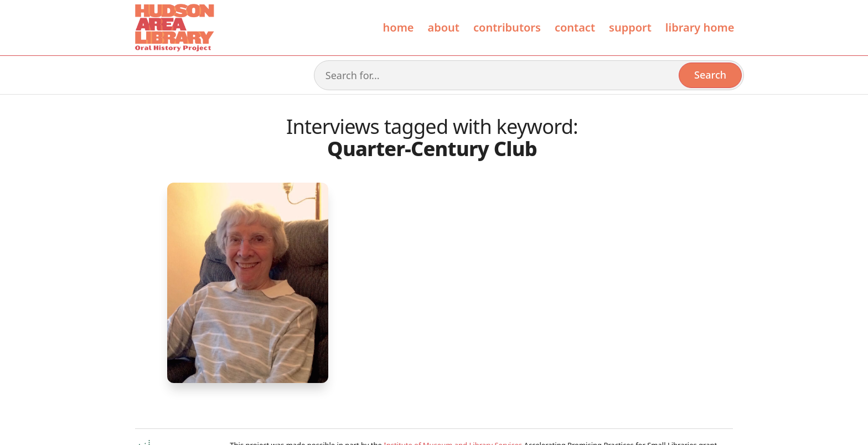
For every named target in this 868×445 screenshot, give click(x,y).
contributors (507, 27)
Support (630, 27)
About (444, 27)
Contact (575, 27)
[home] (174, 28)
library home (700, 27)
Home (399, 27)
